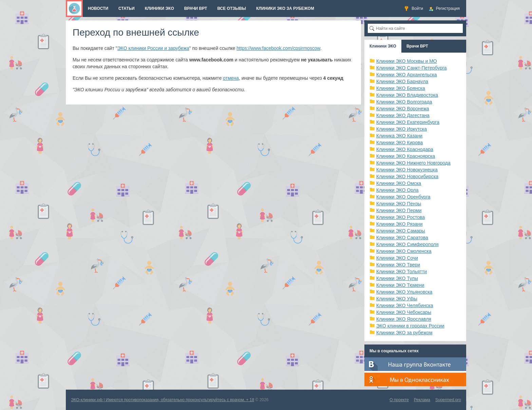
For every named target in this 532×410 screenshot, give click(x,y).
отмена (231, 78)
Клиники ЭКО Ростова (401, 217)
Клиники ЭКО (383, 46)
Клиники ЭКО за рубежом (404, 333)
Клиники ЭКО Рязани (400, 224)
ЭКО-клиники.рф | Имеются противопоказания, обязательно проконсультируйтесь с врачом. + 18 (163, 400)
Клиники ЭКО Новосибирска (407, 176)
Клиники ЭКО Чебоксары (404, 312)
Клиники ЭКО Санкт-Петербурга (412, 68)
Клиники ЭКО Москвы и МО (407, 61)
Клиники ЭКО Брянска (401, 88)
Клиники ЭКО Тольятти (402, 272)
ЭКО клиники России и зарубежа (153, 48)
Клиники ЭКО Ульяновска (404, 292)
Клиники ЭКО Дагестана (403, 115)
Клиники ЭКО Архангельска (407, 75)
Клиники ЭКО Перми (399, 210)
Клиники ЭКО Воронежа (403, 109)
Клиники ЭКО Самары (401, 231)
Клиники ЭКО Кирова (400, 143)
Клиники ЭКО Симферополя (407, 244)
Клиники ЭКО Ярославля (404, 319)
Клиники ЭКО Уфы (397, 299)
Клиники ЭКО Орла (397, 190)
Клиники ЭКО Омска (399, 183)
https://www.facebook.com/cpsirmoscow (278, 48)
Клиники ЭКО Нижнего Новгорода (413, 163)
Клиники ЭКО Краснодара (405, 149)
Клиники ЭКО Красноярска (406, 156)
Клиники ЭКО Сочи (397, 258)
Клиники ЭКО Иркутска (402, 129)
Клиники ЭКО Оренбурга (403, 197)
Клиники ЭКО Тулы (397, 278)
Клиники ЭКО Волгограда (404, 102)
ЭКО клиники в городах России (410, 326)
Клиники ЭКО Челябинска (405, 305)
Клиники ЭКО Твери (398, 265)
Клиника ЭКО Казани (399, 136)
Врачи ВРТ (417, 46)
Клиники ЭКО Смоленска (404, 251)
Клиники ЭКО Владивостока (407, 95)
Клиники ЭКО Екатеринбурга (408, 122)
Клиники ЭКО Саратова (402, 238)
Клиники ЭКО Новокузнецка (407, 170)
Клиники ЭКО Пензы (399, 204)
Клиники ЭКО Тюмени (400, 285)
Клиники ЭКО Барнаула (402, 81)
